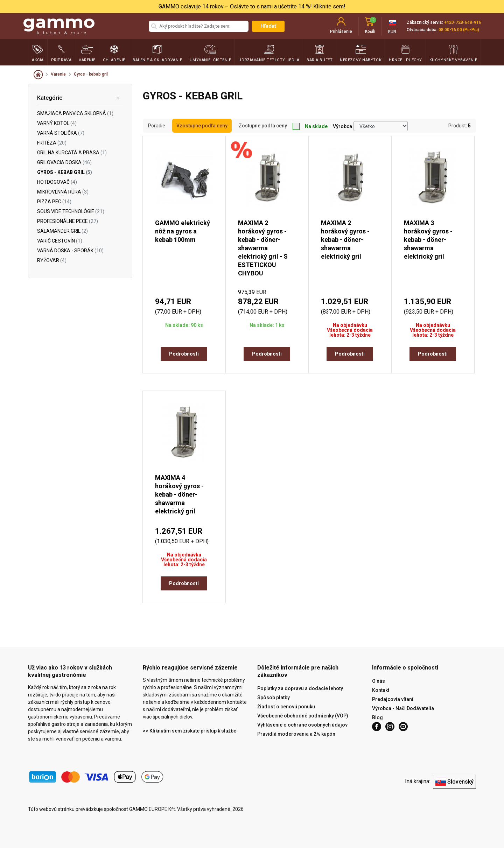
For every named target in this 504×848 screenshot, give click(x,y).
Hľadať (268, 26)
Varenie (58, 74)
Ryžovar (52, 260)
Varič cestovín (60, 241)
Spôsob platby (274, 698)
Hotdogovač (57, 182)
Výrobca (342, 126)
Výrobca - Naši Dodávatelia (403, 708)
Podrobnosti (184, 354)
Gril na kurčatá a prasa (72, 153)
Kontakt (381, 690)
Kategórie (50, 98)
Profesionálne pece (68, 221)
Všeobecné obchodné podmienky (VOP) (303, 716)
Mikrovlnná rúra (63, 192)
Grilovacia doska (64, 162)
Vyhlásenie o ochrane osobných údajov (302, 725)
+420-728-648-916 (463, 22)
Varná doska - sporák (70, 251)
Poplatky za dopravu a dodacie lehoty (300, 688)
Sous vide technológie (71, 211)
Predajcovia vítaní (393, 699)
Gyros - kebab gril (91, 74)
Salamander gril (62, 231)
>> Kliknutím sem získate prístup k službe (190, 731)
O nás (379, 681)
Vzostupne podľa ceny (202, 126)
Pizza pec (54, 202)
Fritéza (52, 143)
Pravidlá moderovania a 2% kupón (296, 734)
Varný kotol (57, 123)
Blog (377, 717)
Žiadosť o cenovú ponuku (286, 707)
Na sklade (310, 126)
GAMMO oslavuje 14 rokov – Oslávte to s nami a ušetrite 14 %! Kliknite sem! (252, 6)
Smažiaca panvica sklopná (75, 113)
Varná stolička (61, 133)
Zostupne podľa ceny (263, 126)
